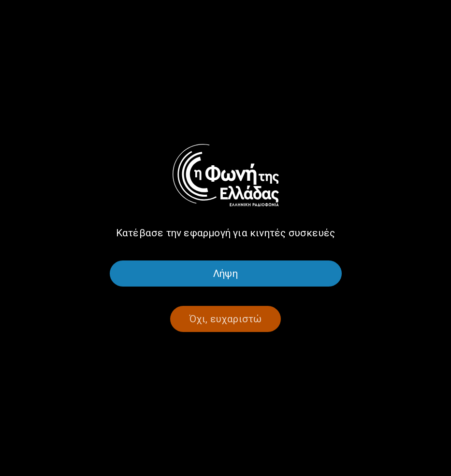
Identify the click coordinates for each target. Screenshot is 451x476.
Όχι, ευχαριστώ (226, 319)
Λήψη (225, 274)
